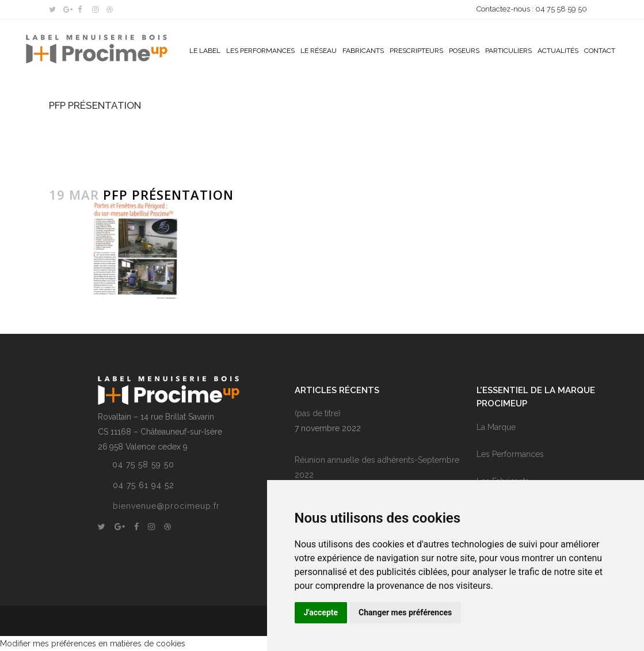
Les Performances (510, 454)
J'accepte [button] (321, 612)
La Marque (496, 427)
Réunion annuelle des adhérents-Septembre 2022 (377, 467)
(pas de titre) (318, 413)
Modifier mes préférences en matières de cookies (93, 644)
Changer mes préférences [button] (405, 612)
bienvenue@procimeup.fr (166, 506)
